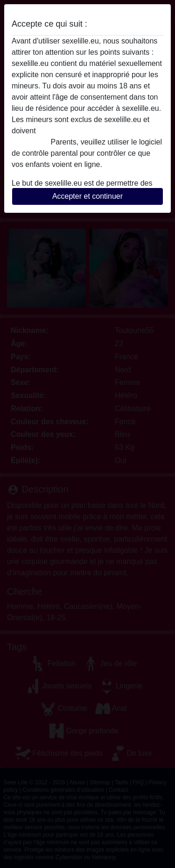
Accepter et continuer (87, 196)
